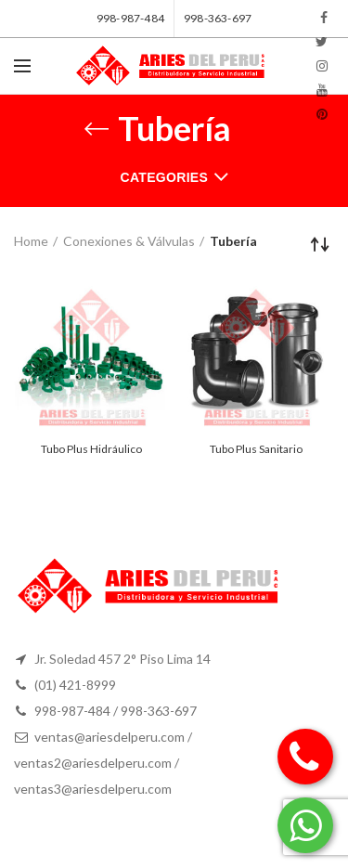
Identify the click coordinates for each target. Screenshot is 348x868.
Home (31, 241)
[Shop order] (320, 244)
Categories (165, 177)
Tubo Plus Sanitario (256, 449)
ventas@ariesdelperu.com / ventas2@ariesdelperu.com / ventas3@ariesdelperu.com (103, 763)
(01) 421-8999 (75, 685)
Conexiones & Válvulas (129, 241)
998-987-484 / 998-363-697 (116, 711)
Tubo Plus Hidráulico (91, 449)
